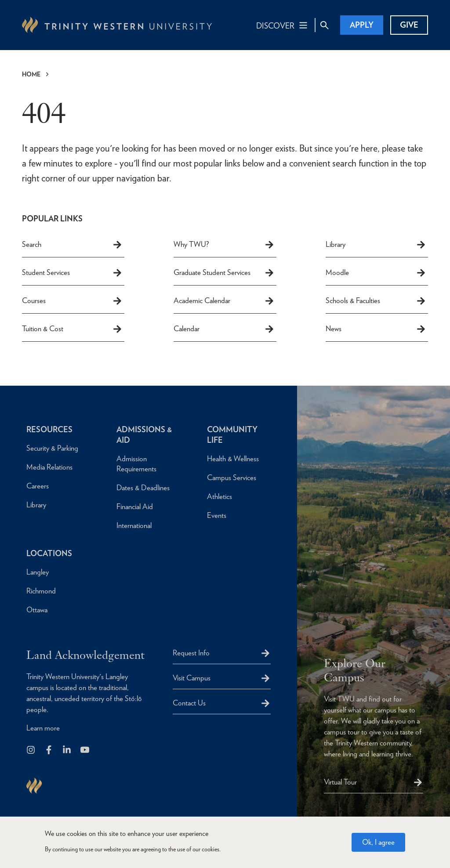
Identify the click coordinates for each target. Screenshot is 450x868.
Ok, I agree (378, 843)
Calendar (224, 329)
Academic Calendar (224, 301)
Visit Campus (192, 678)
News (376, 329)
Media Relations (49, 467)
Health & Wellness (233, 459)
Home (31, 74)
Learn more (43, 728)
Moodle (376, 273)
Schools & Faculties (376, 301)
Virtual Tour (340, 782)
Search (72, 245)
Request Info (191, 653)
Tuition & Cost (72, 329)
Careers (38, 486)
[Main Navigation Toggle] (282, 25)
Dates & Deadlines (143, 488)
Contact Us (189, 703)
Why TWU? (224, 245)
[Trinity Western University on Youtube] (85, 750)
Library (376, 245)
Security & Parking (52, 448)
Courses (72, 301)
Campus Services (232, 477)
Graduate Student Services (224, 273)
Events (217, 515)
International (134, 525)
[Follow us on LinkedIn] (67, 750)
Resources (49, 429)
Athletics (220, 496)
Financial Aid (135, 506)
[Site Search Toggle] (324, 25)
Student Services (72, 273)
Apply (362, 25)
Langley (38, 572)
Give (409, 25)
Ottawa (37, 610)
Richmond (41, 591)
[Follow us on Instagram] (31, 750)
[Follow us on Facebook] (49, 750)
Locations (49, 553)
